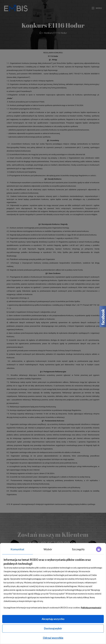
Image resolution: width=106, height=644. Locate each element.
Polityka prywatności (91, 608)
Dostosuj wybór (53, 628)
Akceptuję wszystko (53, 619)
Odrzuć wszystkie (53, 638)
